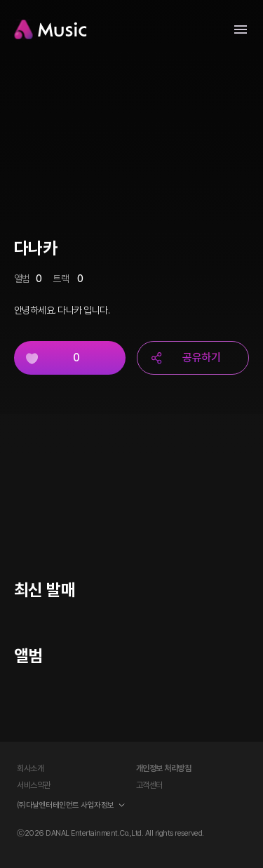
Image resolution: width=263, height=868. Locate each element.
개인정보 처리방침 (164, 768)
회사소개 (30, 768)
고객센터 (149, 785)
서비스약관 (34, 785)
